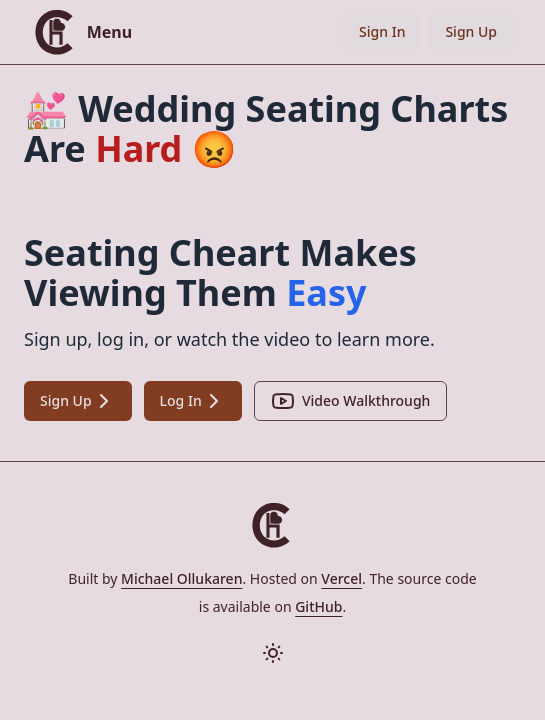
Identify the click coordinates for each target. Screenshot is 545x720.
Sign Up (471, 31)
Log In (193, 401)
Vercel (341, 578)
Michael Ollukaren (181, 578)
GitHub (318, 606)
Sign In (382, 31)
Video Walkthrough (351, 401)
